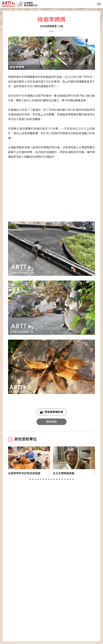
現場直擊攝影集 (51, 412)
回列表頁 (51, 422)
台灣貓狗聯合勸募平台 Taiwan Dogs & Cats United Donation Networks (19, 4)
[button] (30, 479)
